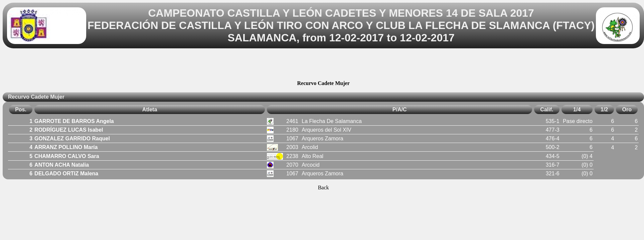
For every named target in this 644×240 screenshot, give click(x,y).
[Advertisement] (323, 65)
